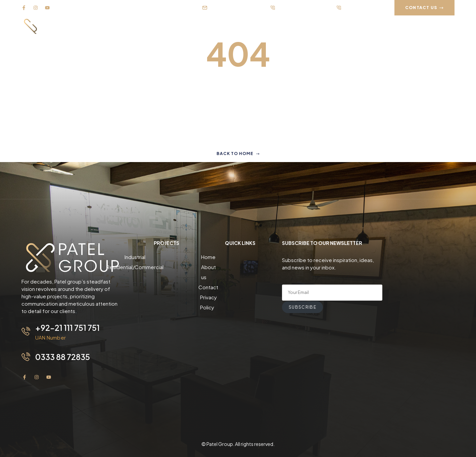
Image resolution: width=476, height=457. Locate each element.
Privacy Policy (240, 287)
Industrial (166, 257)
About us (240, 267)
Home (240, 257)
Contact (240, 277)
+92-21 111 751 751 (68, 327)
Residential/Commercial (166, 267)
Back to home (238, 154)
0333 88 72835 (63, 356)
